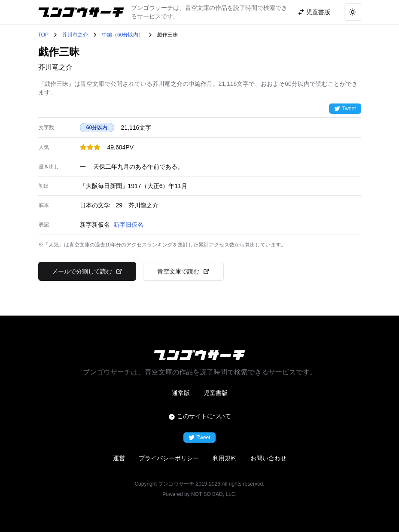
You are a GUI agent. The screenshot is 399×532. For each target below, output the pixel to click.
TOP (43, 35)
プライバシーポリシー (169, 458)
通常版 (181, 393)
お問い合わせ (268, 458)
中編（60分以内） (123, 35)
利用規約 (225, 458)
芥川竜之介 (75, 35)
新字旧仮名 (128, 225)
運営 (119, 458)
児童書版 (216, 393)
